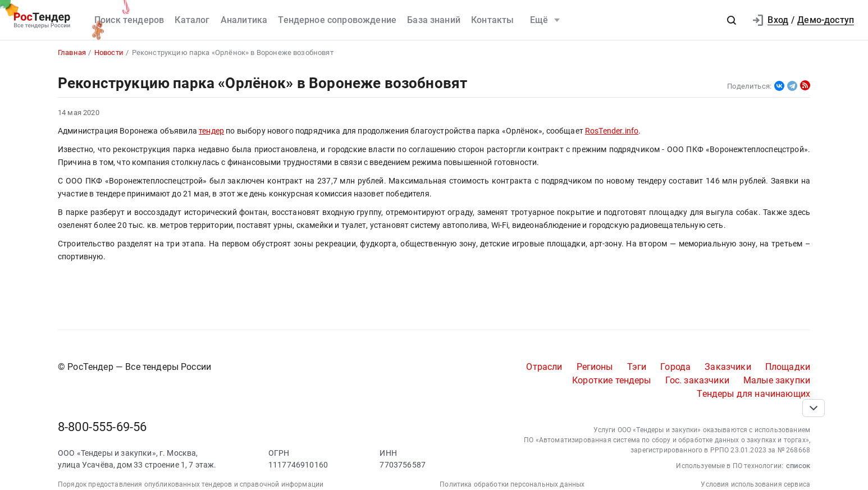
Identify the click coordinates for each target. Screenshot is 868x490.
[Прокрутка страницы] (814, 408)
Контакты (492, 20)
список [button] (798, 466)
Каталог (192, 20)
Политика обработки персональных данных (512, 484)
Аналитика (244, 20)
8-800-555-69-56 (102, 427)
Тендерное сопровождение (337, 20)
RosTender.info (612, 131)
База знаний (434, 20)
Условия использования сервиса (755, 484)
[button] (732, 20)
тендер (211, 131)
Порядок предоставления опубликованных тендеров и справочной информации (191, 484)
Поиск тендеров (129, 20)
